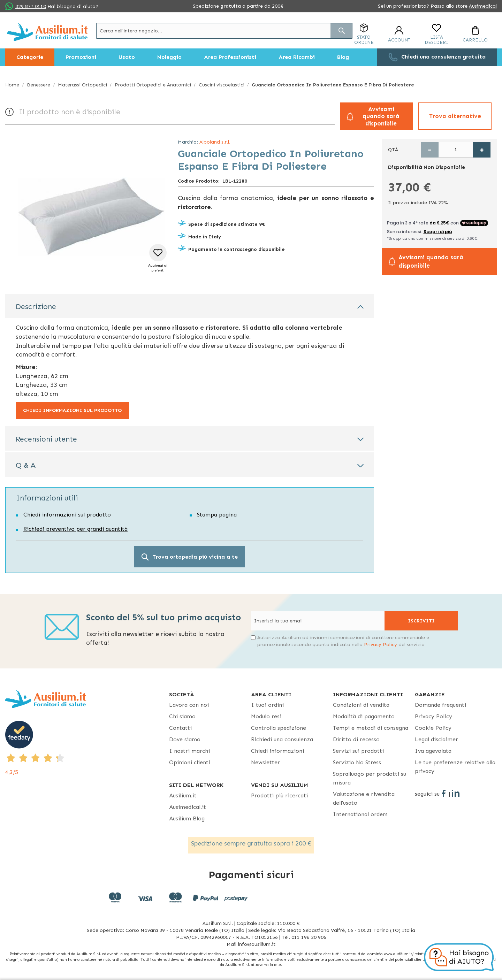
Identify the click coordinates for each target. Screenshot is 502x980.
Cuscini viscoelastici (222, 85)
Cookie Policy (433, 728)
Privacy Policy (381, 645)
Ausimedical (483, 6)
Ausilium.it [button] (183, 795)
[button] (158, 258)
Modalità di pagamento (364, 716)
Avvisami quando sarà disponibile (381, 116)
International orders (360, 814)
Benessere (39, 85)
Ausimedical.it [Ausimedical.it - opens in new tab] (188, 807)
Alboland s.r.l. (215, 142)
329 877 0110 (31, 6)
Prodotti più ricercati (279, 795)
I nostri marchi (189, 751)
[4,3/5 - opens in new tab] (87, 749)
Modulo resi (266, 716)
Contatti (180, 728)
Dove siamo (185, 739)
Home (12, 85)
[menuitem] (30, 57)
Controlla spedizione (279, 728)
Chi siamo (182, 716)
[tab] (190, 306)
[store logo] (47, 32)
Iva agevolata (433, 751)
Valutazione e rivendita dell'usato (364, 798)
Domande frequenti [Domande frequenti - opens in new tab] (440, 705)
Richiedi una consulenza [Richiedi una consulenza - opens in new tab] (282, 739)
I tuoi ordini (267, 705)
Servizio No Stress (357, 762)
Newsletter (265, 762)
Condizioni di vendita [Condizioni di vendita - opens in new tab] (361, 705)
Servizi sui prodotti (358, 751)
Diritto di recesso (356, 739)
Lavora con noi (189, 705)
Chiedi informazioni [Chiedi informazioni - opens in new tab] (277, 751)
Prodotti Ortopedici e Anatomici (153, 85)
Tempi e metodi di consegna (371, 728)
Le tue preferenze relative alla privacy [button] (455, 767)
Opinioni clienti (190, 762)
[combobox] (224, 31)
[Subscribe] (421, 621)
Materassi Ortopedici (82, 85)
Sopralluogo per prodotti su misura (370, 778)
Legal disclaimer (436, 739)
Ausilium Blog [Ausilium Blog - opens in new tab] (187, 818)
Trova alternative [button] (455, 116)
